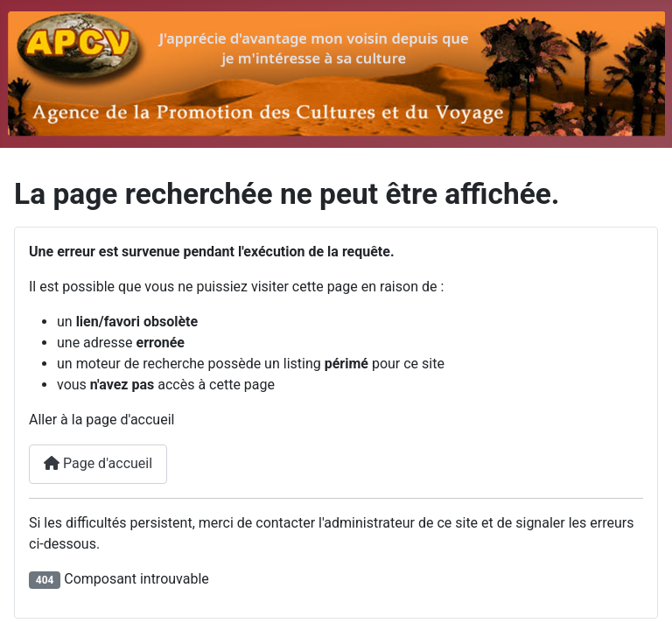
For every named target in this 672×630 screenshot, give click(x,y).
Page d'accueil (98, 463)
